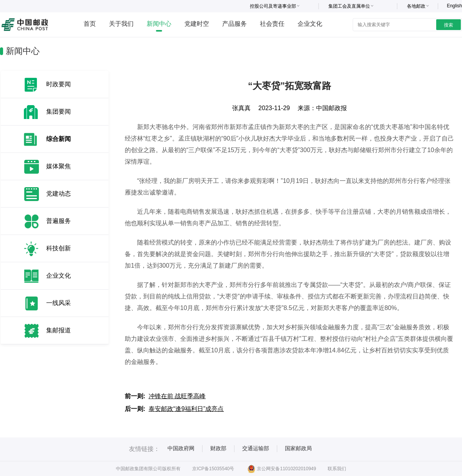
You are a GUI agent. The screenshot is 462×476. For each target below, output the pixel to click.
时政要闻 (59, 84)
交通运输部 (256, 448)
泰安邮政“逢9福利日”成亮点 (186, 409)
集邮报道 (59, 330)
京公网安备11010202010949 (282, 469)
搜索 (449, 25)
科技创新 (59, 248)
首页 (90, 24)
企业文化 (310, 24)
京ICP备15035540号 (213, 469)
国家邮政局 (298, 448)
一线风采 (59, 303)
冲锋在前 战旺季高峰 (177, 396)
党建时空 (197, 24)
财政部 (218, 448)
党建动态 (59, 194)
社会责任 (272, 24)
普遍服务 (59, 221)
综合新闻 (59, 139)
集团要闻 (59, 111)
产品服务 (234, 24)
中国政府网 (181, 448)
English (454, 6)
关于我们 (121, 24)
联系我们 (337, 469)
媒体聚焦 (59, 166)
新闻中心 (159, 24)
